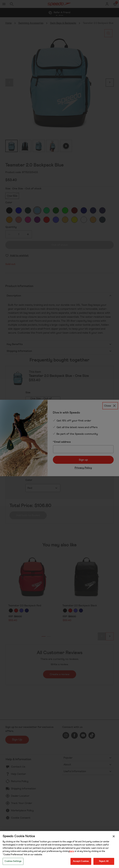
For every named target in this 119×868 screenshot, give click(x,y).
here (72, 851)
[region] (59, 850)
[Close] (114, 836)
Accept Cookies (81, 861)
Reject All (104, 861)
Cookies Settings (13, 861)
